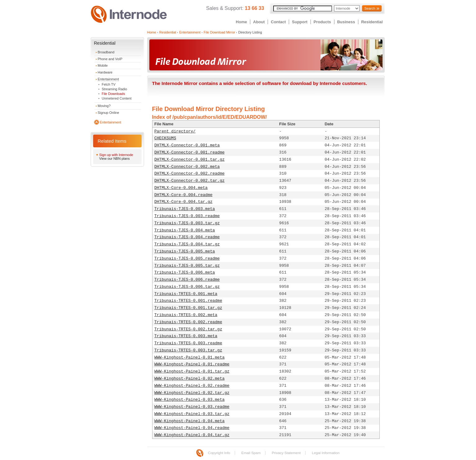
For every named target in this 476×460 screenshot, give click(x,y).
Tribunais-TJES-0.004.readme (187, 237)
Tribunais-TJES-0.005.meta (185, 251)
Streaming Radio (115, 89)
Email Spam (251, 453)
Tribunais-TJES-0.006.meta (185, 272)
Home (241, 22)
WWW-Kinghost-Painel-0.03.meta (189, 400)
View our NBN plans (115, 159)
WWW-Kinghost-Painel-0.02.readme (192, 386)
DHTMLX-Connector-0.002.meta (187, 167)
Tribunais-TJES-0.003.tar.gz (187, 223)
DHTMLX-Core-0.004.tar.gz (183, 202)
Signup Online (109, 113)
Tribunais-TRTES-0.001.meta (186, 294)
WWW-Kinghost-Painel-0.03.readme (192, 407)
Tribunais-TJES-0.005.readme (187, 259)
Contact (278, 22)
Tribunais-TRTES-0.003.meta (186, 336)
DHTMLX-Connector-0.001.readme (189, 152)
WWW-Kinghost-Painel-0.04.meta (189, 421)
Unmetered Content (117, 98)
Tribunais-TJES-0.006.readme (187, 280)
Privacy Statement (286, 453)
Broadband (106, 52)
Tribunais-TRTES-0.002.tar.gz (188, 329)
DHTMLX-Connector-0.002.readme (189, 174)
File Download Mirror (219, 32)
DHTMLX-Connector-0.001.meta (187, 145)
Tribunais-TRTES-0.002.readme (188, 322)
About (259, 22)
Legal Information (326, 453)
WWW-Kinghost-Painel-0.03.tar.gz (192, 414)
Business (346, 22)
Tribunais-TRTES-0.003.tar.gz (188, 350)
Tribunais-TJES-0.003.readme (187, 216)
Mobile (103, 65)
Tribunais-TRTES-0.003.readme (188, 343)
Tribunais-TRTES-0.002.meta (186, 315)
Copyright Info (219, 453)
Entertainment (108, 79)
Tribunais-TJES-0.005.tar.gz (187, 266)
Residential (372, 22)
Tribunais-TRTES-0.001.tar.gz (188, 308)
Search (370, 8)
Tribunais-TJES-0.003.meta (185, 209)
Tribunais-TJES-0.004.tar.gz (187, 244)
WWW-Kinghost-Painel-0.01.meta (189, 357)
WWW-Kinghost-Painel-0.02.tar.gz (192, 393)
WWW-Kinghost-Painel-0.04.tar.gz (192, 435)
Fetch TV (109, 84)
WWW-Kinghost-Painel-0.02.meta (189, 379)
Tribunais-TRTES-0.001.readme (188, 301)
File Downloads (113, 94)
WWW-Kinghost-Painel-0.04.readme (192, 428)
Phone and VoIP (110, 59)
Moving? (104, 106)
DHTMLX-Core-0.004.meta (181, 188)
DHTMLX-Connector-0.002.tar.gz (189, 181)
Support (300, 22)
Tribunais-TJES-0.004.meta (185, 230)
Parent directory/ (175, 131)
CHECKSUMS (165, 138)
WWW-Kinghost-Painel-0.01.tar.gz (192, 371)
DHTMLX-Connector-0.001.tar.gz (189, 160)
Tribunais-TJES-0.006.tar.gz (187, 287)
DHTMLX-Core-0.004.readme (183, 195)
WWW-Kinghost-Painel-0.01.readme (192, 364)
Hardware (105, 72)
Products (322, 22)
